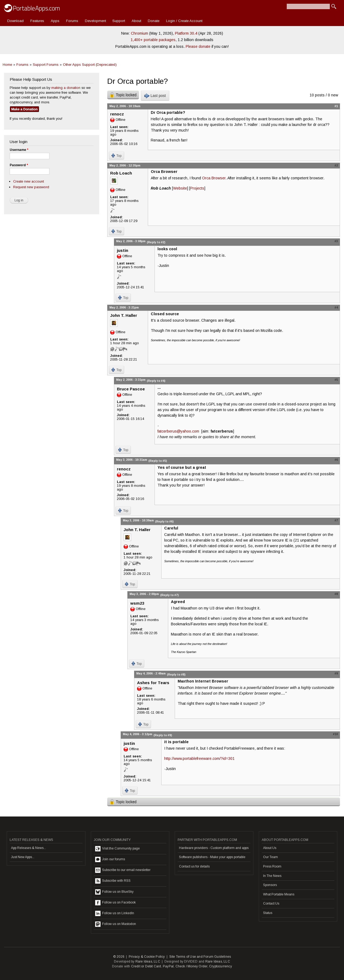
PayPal (168, 966)
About (136, 21)
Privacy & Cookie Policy (147, 957)
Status (268, 913)
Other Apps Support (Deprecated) (90, 65)
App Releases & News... (28, 848)
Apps (55, 21)
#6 (336, 460)
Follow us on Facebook (115, 903)
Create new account (28, 181)
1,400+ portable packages (153, 40)
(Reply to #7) (169, 595)
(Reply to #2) (156, 242)
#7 (336, 520)
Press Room (272, 866)
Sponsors (270, 885)
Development (95, 21)
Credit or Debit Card (146, 966)
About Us (270, 848)
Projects (197, 188)
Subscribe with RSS (113, 881)
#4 (336, 307)
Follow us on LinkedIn (115, 913)
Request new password (31, 187)
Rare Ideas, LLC (148, 961)
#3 (336, 241)
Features (37, 21)
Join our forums (110, 859)
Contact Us (271, 903)
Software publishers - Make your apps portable (212, 857)
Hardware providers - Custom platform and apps (214, 848)
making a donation (66, 88)
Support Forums (46, 65)
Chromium (139, 33)
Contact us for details (194, 866)
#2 (336, 165)
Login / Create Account (184, 21)
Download (15, 21)
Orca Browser (214, 178)
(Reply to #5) (158, 461)
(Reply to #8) (176, 674)
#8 (336, 594)
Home (7, 65)
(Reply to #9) (163, 735)
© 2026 (119, 957)
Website (180, 188)
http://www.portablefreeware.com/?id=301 (199, 758)
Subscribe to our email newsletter (123, 870)
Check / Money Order (191, 966)
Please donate (198, 46)
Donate (154, 21)
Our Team (270, 857)
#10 (335, 734)
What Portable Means (279, 894)
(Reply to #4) (156, 381)
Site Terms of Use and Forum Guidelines (200, 957)
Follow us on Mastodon (116, 924)
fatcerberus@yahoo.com (178, 431)
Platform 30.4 (186, 33)
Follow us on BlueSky (114, 892)
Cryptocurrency (221, 966)
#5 (336, 380)
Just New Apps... (23, 857)
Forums (72, 21)
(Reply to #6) (164, 521)
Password (19, 165)
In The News (272, 876)
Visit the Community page (117, 849)
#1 (336, 106)
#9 (336, 673)
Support (119, 21)
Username (19, 150)
